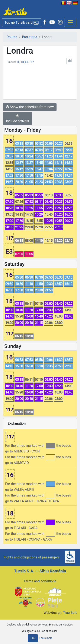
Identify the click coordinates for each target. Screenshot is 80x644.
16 (18, 62)
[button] (22, 23)
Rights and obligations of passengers (32, 557)
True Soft (70, 613)
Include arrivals (17, 119)
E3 (26, 62)
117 (32, 62)
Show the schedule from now (30, 107)
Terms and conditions (40, 581)
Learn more (46, 638)
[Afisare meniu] (70, 22)
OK (33, 638)
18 (22, 62)
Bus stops (30, 37)
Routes (12, 37)
